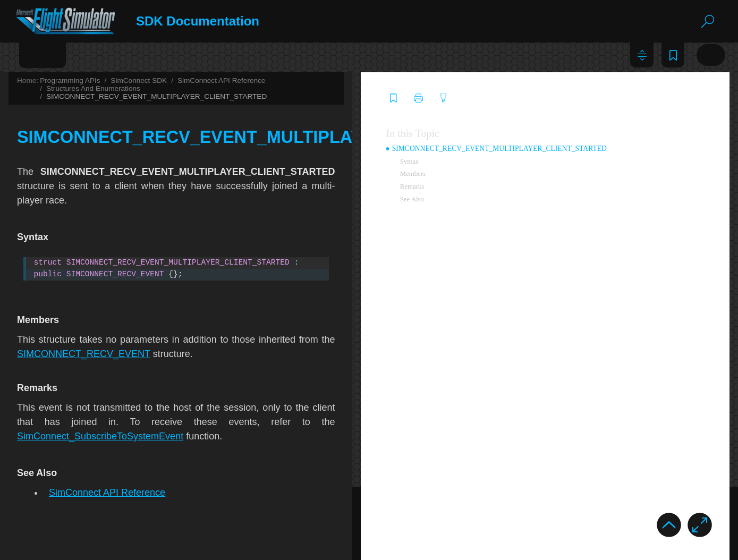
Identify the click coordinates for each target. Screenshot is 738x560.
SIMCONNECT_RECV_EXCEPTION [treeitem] (110, 163)
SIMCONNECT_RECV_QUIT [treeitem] (100, 322)
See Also (619, 195)
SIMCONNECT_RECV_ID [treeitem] (95, 235)
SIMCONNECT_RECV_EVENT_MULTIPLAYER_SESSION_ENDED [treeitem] (156, 105)
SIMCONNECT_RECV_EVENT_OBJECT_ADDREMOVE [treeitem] (140, 120)
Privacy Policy (162, 549)
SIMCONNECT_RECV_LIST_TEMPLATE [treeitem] (118, 278)
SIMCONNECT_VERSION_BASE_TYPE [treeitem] (116, 495)
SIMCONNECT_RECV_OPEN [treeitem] (100, 308)
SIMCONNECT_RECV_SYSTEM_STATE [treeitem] (116, 394)
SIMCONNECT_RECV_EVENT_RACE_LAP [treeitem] (121, 149)
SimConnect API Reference (391, 80)
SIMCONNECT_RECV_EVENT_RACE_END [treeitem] (122, 134)
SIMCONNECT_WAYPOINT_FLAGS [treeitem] (111, 510)
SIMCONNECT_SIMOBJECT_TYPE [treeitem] (109, 438)
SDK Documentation (220, 21)
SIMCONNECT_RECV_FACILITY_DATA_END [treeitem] (126, 207)
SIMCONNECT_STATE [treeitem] (91, 452)
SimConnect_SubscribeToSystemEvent (468, 400)
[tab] (37, 58)
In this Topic (620, 129)
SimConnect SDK (309, 80)
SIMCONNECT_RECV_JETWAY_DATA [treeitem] (115, 264)
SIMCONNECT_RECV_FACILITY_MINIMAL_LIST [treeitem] (133, 221)
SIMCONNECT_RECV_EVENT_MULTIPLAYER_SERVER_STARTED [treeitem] (159, 91)
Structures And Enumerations (493, 80)
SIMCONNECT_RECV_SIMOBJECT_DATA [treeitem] (120, 351)
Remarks (620, 182)
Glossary (143, 54)
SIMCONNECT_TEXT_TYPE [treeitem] (100, 481)
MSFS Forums (370, 549)
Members (620, 169)
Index (90, 54)
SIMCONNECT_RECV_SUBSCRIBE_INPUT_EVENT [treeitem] (134, 380)
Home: (198, 80)
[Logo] (75, 22)
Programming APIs (240, 80)
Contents (37, 54)
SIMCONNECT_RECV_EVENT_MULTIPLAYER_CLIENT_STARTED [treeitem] (166, 77)
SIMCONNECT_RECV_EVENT (254, 332)
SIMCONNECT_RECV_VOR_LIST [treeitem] (108, 409)
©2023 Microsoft (61, 549)
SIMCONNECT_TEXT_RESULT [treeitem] (104, 466)
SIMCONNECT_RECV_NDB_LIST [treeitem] (108, 293)
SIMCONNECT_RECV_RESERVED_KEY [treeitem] (117, 336)
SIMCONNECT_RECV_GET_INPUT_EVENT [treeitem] (122, 250)
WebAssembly (56, 524)
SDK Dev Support (264, 549)
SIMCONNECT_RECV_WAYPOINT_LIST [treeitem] (118, 423)
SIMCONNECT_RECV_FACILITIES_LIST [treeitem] (118, 177)
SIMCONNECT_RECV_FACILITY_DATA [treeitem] (117, 192)
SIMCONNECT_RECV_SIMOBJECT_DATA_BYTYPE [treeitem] (135, 366)
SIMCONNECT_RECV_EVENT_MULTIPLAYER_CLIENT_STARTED (326, 88)
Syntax (617, 157)
